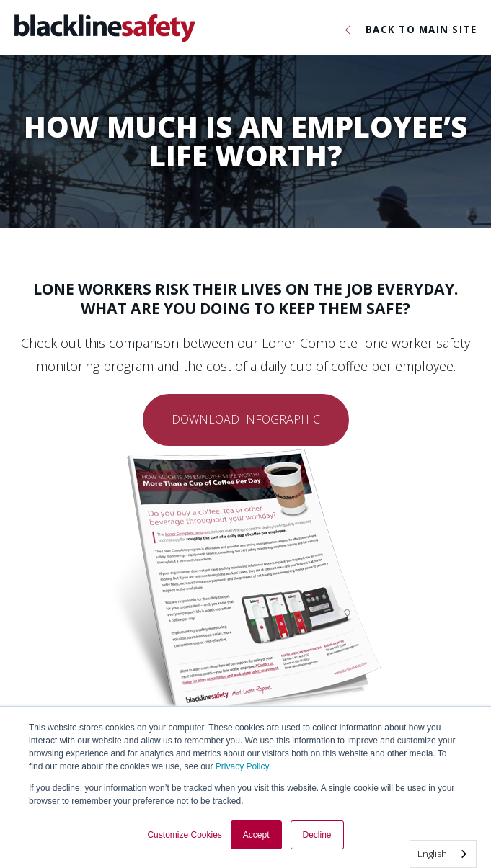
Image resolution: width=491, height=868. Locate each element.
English (432, 854)
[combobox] (443, 854)
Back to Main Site (411, 31)
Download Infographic (246, 419)
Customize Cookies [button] (184, 835)
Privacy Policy (242, 766)
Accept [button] (256, 835)
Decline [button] (317, 835)
